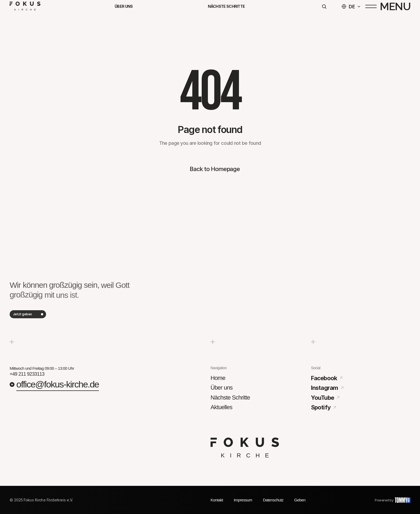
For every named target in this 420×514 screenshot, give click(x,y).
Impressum (243, 500)
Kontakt (217, 500)
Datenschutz (273, 500)
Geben (300, 500)
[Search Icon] (324, 8)
